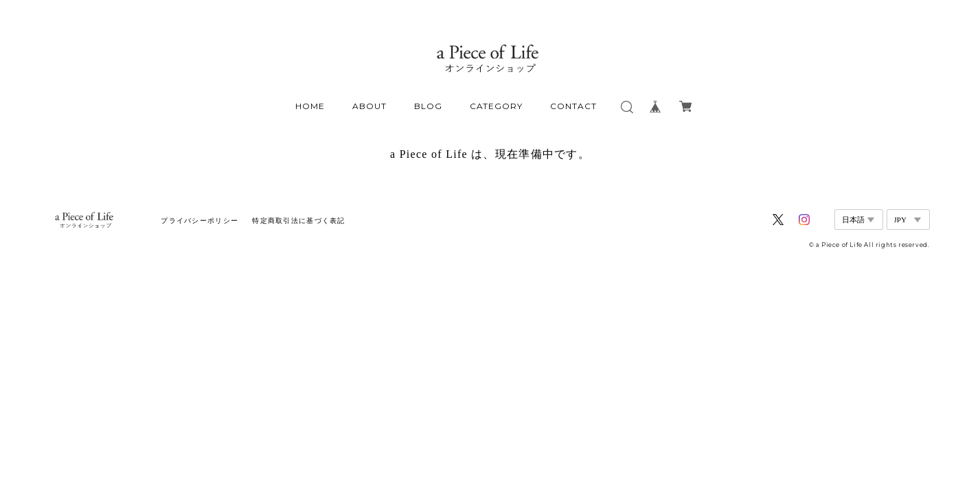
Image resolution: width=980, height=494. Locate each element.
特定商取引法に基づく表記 (298, 221)
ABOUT (369, 106)
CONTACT (573, 106)
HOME (310, 106)
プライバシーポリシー (200, 221)
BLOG (428, 106)
